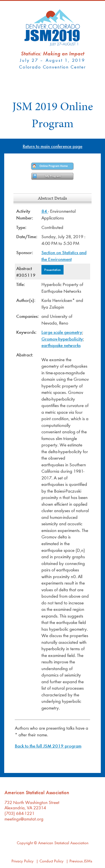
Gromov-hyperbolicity (62, 339)
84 (45, 211)
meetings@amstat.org (24, 819)
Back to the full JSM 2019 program (48, 746)
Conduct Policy (52, 861)
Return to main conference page (53, 146)
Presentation (53, 269)
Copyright (25, 843)
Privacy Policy (23, 861)
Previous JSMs (81, 861)
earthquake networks (61, 345)
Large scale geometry (62, 332)
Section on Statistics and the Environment (64, 256)
